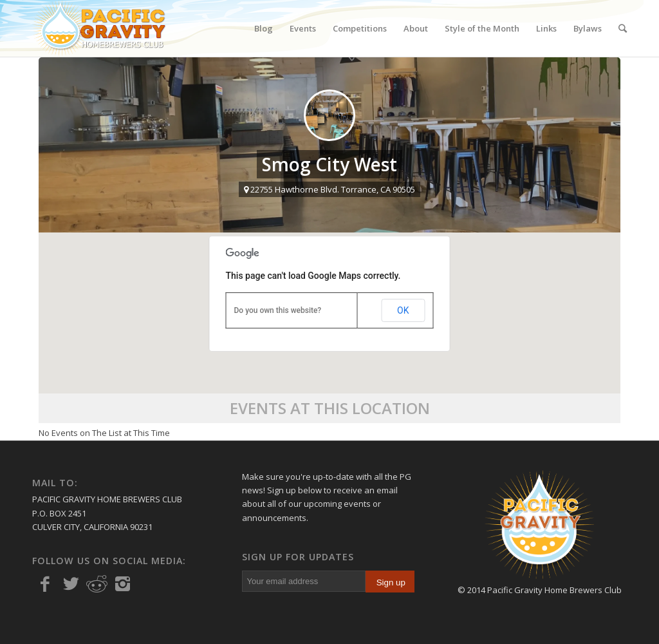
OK (403, 310)
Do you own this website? (278, 310)
